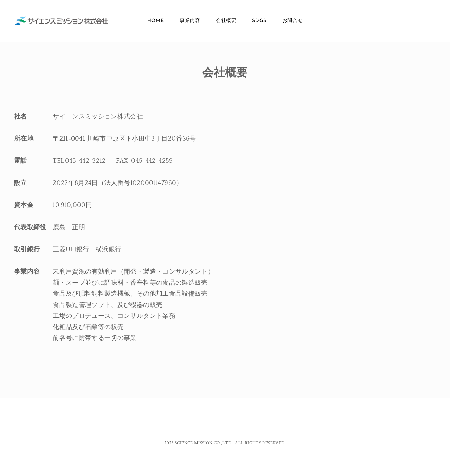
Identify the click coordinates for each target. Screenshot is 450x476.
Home (156, 21)
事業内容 (190, 21)
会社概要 (226, 21)
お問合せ (293, 21)
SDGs (259, 21)
